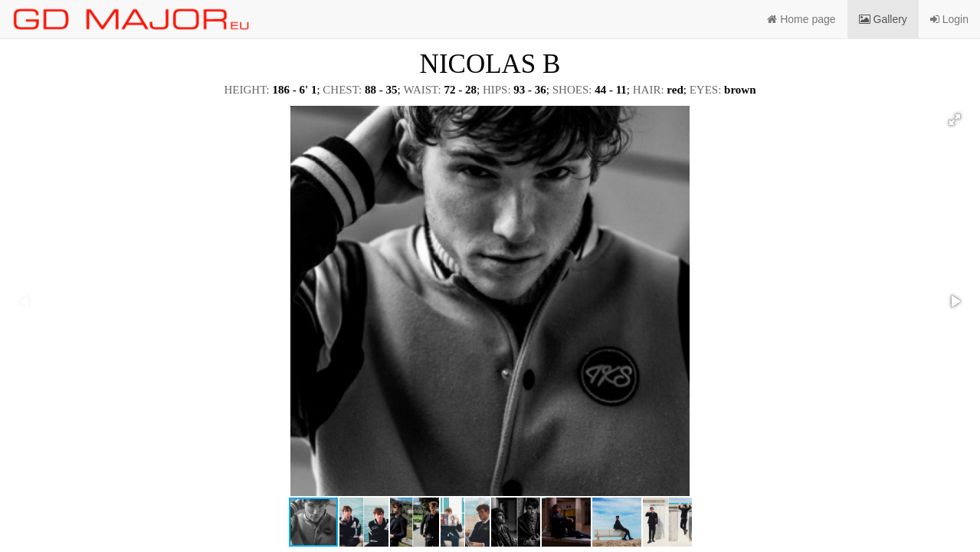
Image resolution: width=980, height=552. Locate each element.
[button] (955, 120)
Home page (801, 19)
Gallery (883, 19)
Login (949, 19)
